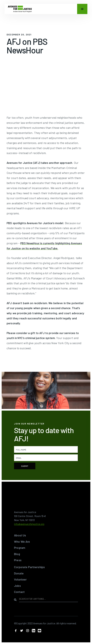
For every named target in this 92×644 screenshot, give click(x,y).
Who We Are (22, 542)
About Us (20, 535)
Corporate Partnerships (29, 567)
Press (18, 560)
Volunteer (20, 579)
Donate (19, 573)
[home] (20, 10)
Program (20, 548)
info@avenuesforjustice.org (29, 524)
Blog (17, 554)
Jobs (17, 586)
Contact (19, 592)
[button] (82, 10)
